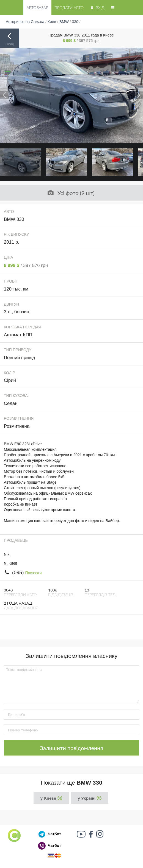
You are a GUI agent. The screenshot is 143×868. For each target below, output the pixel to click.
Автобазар (37, 8)
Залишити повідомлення (72, 748)
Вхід (97, 8)
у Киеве (51, 798)
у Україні (90, 798)
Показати (34, 573)
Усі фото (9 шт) (71, 193)
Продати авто (69, 8)
